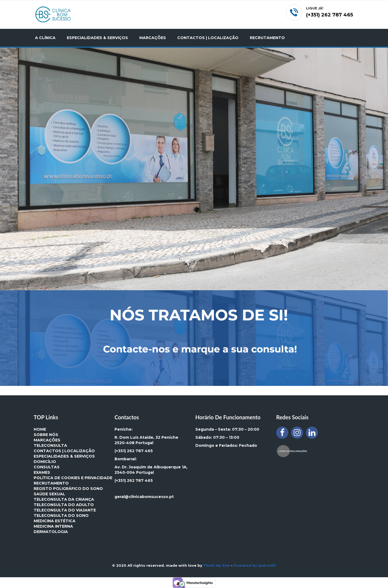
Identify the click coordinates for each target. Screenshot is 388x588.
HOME (40, 429)
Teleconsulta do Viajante (65, 510)
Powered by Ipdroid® (255, 565)
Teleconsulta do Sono (61, 516)
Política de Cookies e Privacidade (73, 478)
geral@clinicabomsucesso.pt (144, 497)
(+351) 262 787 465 (134, 451)
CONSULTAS (47, 467)
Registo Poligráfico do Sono (68, 489)
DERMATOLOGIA (51, 532)
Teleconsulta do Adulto (64, 505)
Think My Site (217, 565)
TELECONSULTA (50, 445)
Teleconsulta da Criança (64, 499)
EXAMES (42, 472)
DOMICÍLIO (45, 462)
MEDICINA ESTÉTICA (55, 521)
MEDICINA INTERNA (53, 526)
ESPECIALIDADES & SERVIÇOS (97, 38)
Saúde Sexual (49, 494)
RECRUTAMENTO (267, 38)
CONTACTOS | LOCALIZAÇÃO (208, 38)
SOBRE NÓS (46, 435)
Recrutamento (51, 483)
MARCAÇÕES (153, 38)
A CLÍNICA (45, 38)
